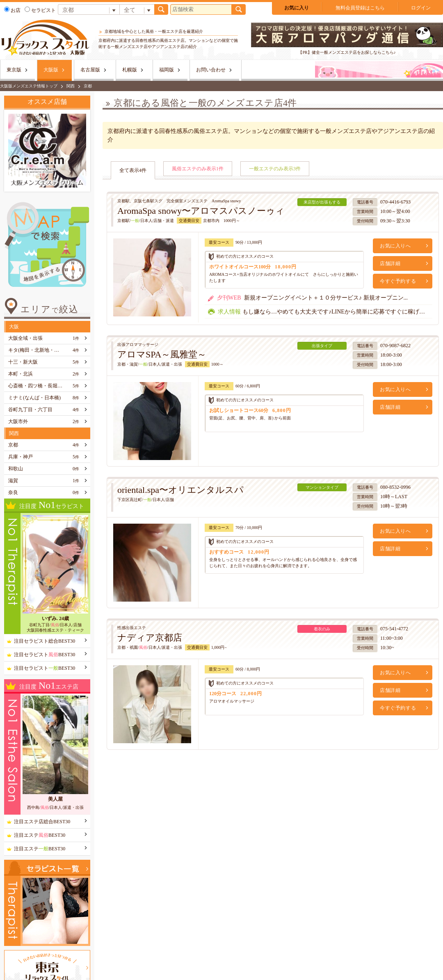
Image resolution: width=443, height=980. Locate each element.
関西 (71, 86)
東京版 (14, 70)
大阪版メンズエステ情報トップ (29, 86)
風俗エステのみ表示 (198, 169)
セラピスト (40, 10)
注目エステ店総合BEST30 (42, 822)
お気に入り (297, 8)
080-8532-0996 (395, 487)
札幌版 (130, 70)
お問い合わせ (211, 70)
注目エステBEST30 (40, 835)
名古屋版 (90, 70)
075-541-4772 (394, 629)
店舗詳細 (390, 263)
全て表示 (133, 170)
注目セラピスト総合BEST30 (45, 641)
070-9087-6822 (395, 346)
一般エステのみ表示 (275, 169)
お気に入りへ (395, 246)
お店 (12, 10)
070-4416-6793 (395, 202)
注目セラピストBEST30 (45, 655)
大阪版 (51, 70)
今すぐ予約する (398, 281)
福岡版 (167, 70)
